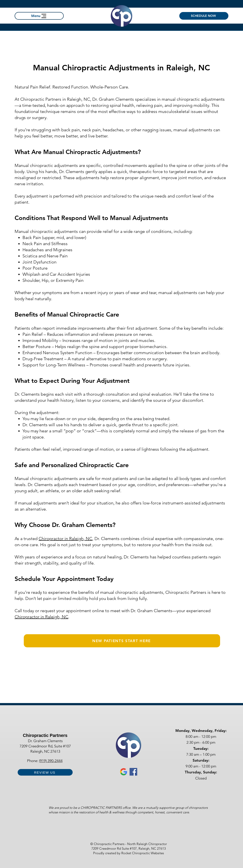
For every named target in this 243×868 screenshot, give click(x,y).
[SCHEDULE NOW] (204, 16)
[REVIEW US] (45, 772)
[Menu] (39, 16)
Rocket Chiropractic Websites (143, 853)
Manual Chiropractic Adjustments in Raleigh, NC (121, 68)
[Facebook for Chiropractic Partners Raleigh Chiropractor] (133, 772)
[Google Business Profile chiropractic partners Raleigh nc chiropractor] (124, 772)
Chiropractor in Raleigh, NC (65, 539)
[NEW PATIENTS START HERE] (122, 641)
